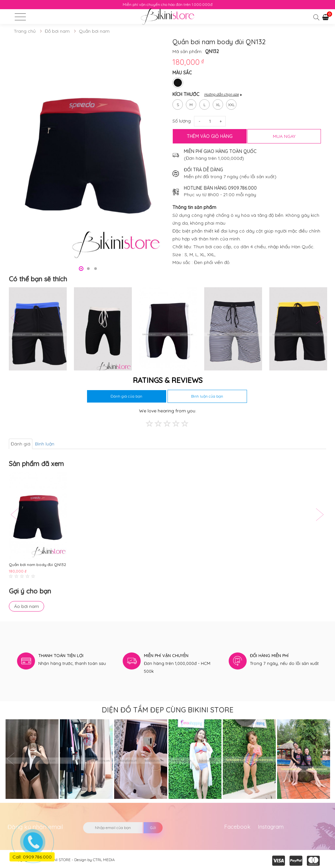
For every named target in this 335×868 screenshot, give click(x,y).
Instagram (271, 827)
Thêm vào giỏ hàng (210, 136)
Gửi (153, 828)
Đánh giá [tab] (21, 444)
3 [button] (96, 269)
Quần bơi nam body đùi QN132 (37, 565)
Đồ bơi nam (57, 31)
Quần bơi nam (94, 31)
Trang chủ (25, 31)
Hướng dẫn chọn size (221, 94)
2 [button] (88, 269)
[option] (88, 150)
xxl (231, 103)
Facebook (237, 827)
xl (218, 103)
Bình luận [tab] (45, 444)
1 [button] (81, 269)
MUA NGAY (284, 136)
